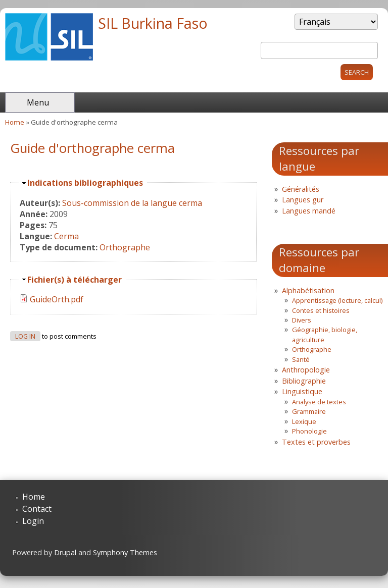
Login (33, 521)
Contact (37, 509)
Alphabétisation (308, 290)
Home (15, 122)
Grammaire (309, 411)
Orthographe (125, 247)
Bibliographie (304, 381)
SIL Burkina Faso (153, 23)
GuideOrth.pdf (57, 299)
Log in (25, 336)
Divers (302, 320)
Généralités (301, 189)
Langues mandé (309, 211)
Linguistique (302, 391)
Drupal (65, 552)
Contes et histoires (321, 310)
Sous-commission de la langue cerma (132, 203)
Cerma (66, 236)
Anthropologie (306, 370)
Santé (301, 359)
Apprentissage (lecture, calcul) (337, 300)
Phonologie (309, 431)
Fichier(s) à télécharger (75, 280)
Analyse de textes (319, 402)
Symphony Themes (125, 552)
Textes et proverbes (316, 442)
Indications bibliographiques (85, 183)
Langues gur (303, 200)
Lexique (304, 421)
